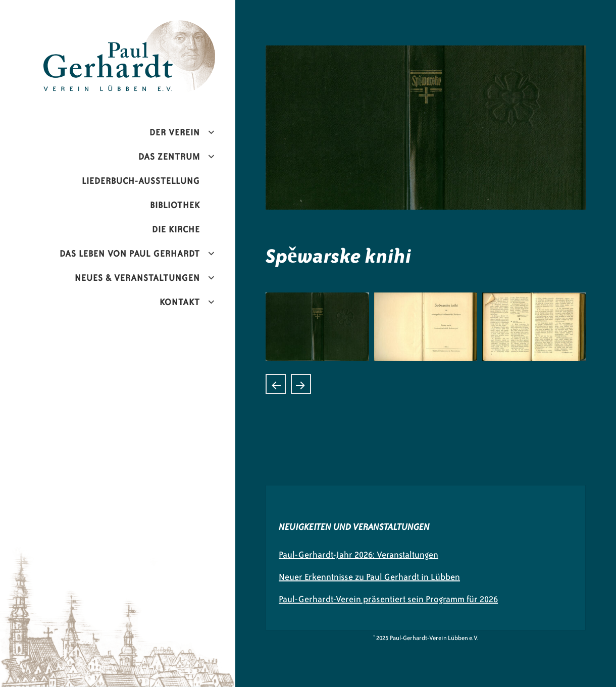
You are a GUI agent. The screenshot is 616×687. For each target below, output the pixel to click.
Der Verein (175, 132)
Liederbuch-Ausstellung (141, 181)
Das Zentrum (169, 157)
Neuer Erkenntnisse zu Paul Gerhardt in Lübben (369, 577)
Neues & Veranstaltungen (137, 278)
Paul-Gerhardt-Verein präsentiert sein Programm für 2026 (388, 599)
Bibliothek (175, 205)
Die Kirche (176, 229)
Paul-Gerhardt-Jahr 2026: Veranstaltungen (358, 555)
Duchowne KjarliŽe (301, 384)
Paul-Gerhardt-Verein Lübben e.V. (150, 28)
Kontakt (180, 302)
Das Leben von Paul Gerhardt (130, 254)
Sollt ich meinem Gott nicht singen (276, 384)
